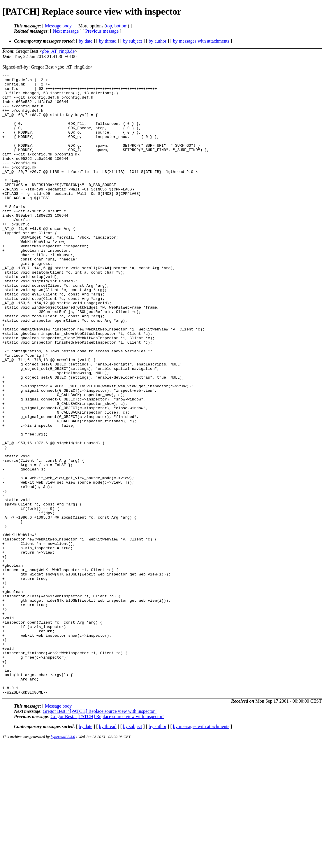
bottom (121, 26)
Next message (66, 31)
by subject (132, 41)
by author (157, 41)
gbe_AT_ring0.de (59, 51)
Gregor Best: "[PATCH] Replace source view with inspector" (100, 835)
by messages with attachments (201, 41)
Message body (58, 26)
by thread (108, 41)
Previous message (102, 31)
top (109, 26)
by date (86, 41)
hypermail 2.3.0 (63, 861)
